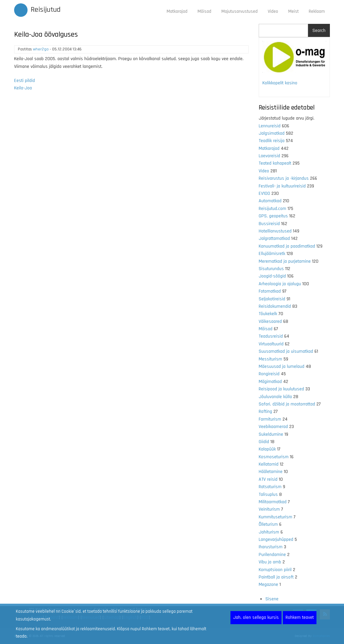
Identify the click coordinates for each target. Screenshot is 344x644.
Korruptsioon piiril (275, 570)
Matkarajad (177, 11)
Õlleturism (268, 524)
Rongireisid (269, 374)
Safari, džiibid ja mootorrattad (287, 404)
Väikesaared (270, 321)
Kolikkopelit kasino (280, 83)
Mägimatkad (270, 382)
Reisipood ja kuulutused (281, 389)
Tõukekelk (268, 314)
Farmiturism (270, 419)
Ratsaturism (270, 487)
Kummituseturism (275, 517)
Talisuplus (268, 495)
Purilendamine (272, 555)
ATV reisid (268, 479)
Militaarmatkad (273, 502)
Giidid (264, 442)
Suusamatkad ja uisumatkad (286, 351)
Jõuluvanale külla (275, 397)
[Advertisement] (131, 183)
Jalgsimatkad (272, 133)
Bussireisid (269, 224)
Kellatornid (269, 464)
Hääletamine (271, 472)
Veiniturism (269, 509)
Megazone (268, 585)
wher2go (41, 49)
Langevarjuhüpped (276, 540)
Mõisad (204, 11)
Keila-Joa (23, 88)
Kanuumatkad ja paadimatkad (287, 246)
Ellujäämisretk (272, 254)
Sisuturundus (271, 269)
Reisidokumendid (275, 306)
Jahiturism (269, 532)
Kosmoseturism (274, 457)
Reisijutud (46, 10)
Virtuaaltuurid (271, 344)
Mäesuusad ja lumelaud (282, 367)
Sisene (272, 599)
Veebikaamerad (273, 427)
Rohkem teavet (300, 617)
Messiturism (270, 359)
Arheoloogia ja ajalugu (280, 284)
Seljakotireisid (272, 299)
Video (273, 11)
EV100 (264, 194)
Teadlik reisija (272, 141)
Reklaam (317, 11)
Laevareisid (269, 156)
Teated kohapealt (275, 163)
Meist (293, 11)
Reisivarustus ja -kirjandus (284, 178)
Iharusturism (271, 547)
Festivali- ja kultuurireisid (282, 186)
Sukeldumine (271, 434)
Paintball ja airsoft (276, 577)
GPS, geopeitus (273, 216)
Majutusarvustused (240, 11)
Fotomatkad (270, 291)
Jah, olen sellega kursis (256, 617)
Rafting (265, 412)
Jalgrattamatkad (274, 239)
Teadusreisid (271, 336)
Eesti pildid (25, 81)
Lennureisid (270, 126)
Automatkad (270, 201)
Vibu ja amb (270, 562)
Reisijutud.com (272, 209)
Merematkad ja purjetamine (285, 261)
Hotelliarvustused (275, 231)
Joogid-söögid (272, 276)
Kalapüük (267, 449)
